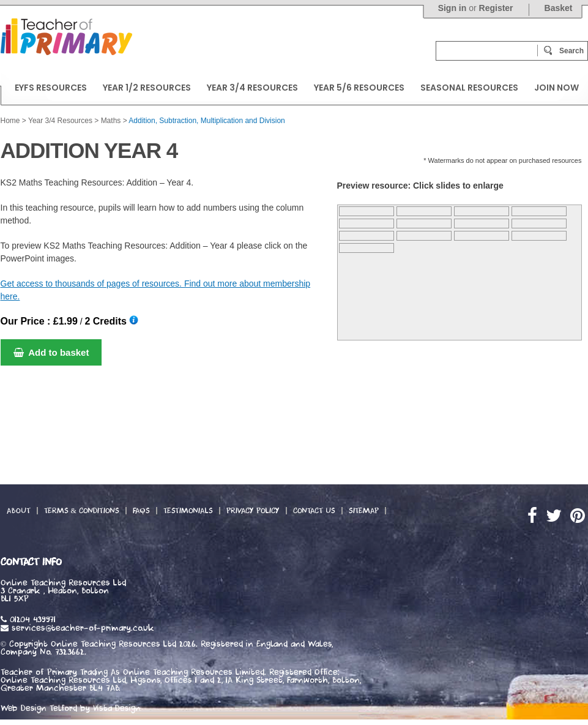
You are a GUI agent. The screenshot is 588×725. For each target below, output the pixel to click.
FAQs (141, 511)
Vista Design (117, 708)
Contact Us (314, 511)
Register (496, 8)
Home (10, 121)
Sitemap (364, 511)
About (19, 511)
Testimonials (188, 511)
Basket (559, 8)
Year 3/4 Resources (60, 121)
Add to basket (51, 352)
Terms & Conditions (82, 511)
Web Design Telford (39, 708)
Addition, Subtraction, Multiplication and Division (207, 121)
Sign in (452, 8)
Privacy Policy (253, 511)
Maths (111, 121)
